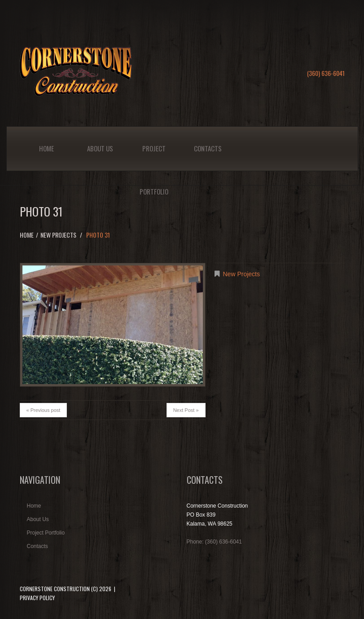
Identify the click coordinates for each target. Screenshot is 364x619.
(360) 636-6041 (326, 73)
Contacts (208, 148)
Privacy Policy (37, 598)
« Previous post (44, 410)
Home (46, 148)
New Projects (58, 235)
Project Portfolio (154, 157)
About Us (100, 148)
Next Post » (186, 410)
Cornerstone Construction (55, 589)
